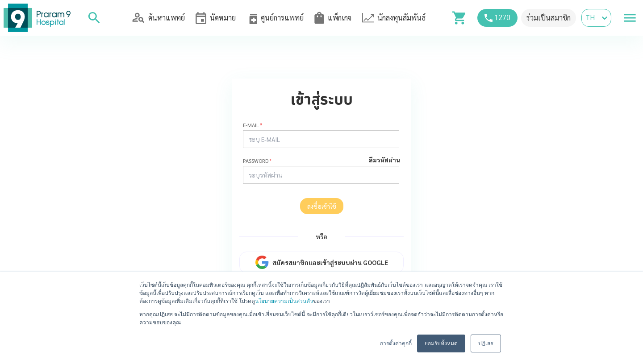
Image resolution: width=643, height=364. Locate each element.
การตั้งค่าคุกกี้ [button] (396, 343)
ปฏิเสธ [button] (486, 343)
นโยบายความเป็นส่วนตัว (284, 301)
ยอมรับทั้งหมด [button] (441, 343)
